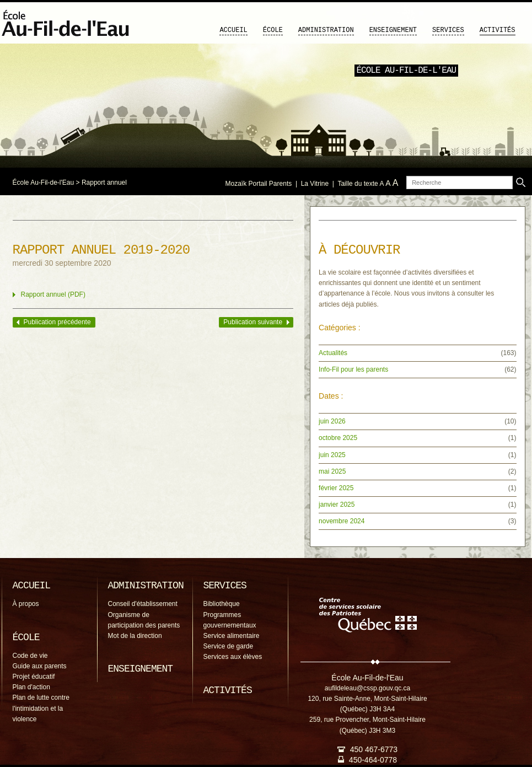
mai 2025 (332, 471)
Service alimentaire (232, 636)
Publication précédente (57, 322)
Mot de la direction (135, 636)
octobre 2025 (338, 438)
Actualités (333, 353)
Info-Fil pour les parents (353, 369)
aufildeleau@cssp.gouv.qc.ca (367, 688)
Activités (498, 30)
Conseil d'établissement (143, 604)
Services (448, 30)
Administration (326, 30)
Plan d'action (31, 687)
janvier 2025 (337, 505)
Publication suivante (253, 322)
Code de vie (30, 656)
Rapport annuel (104, 183)
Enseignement (393, 30)
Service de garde (229, 646)
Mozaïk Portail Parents (259, 184)
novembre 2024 (342, 521)
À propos (26, 604)
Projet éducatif (34, 677)
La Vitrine (315, 184)
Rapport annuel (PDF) (53, 294)
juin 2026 (332, 421)
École (273, 30)
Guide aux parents (40, 666)
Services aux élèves (233, 657)
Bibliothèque (222, 604)
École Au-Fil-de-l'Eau (44, 183)
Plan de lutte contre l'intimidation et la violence (41, 708)
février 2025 (336, 488)
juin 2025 (332, 455)
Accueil (233, 30)
